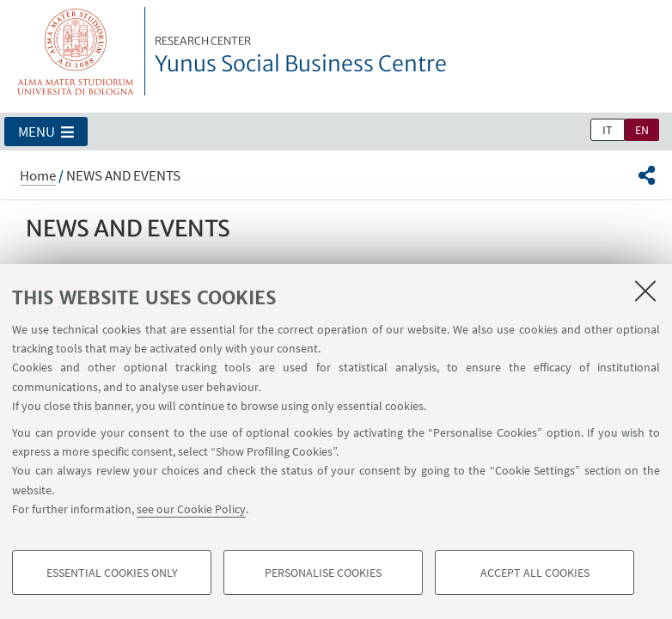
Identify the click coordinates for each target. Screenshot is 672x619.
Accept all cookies (535, 573)
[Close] (645, 291)
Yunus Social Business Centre (301, 56)
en (642, 130)
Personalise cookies (323, 573)
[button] (46, 132)
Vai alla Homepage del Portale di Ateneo (76, 51)
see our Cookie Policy (191, 509)
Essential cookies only (112, 573)
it (608, 130)
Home (38, 175)
